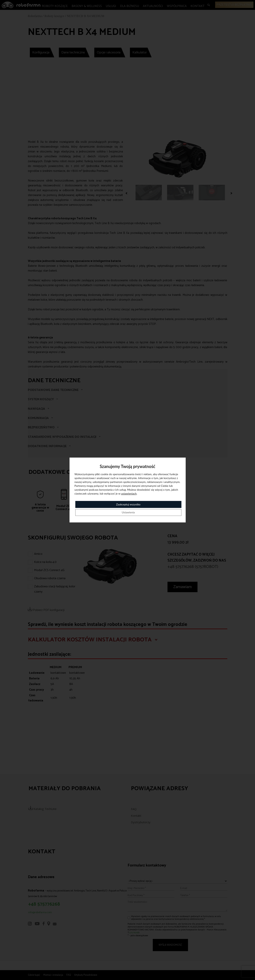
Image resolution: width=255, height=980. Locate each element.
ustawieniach (129, 493)
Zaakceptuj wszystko (128, 504)
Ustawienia (128, 512)
